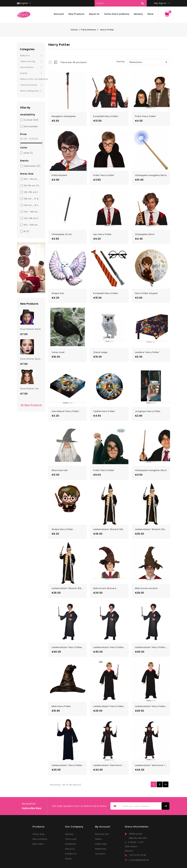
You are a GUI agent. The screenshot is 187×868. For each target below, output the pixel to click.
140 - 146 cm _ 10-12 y (32, 212)
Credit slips (101, 827)
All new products (31, 405)
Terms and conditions (117, 14)
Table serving (28, 61)
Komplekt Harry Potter (106, 288)
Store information (137, 809)
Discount (59, 14)
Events (24, 73)
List (56, 62)
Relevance (149, 62)
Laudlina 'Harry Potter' (147, 345)
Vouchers (100, 836)
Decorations (27, 67)
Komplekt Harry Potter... (107, 115)
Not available (32, 126)
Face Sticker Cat (29, 389)
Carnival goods (29, 85)
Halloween (32, 166)
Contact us (71, 836)
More (150, 14)
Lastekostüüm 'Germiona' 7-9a (111, 748)
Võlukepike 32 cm (62, 230)
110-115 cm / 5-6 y (32, 186)
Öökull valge (100, 345)
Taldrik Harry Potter (104, 403)
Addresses (101, 831)
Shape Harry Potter (62, 518)
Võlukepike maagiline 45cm (151, 460)
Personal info (102, 817)
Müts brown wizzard (146, 575)
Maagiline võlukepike (64, 115)
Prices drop (39, 817)
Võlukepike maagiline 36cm (151, 172)
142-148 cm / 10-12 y (32, 218)
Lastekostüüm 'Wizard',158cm (68, 575)
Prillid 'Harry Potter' (146, 115)
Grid (50, 62)
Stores (68, 841)
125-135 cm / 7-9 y (32, 192)
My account (103, 809)
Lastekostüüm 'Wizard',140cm (152, 518)
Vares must (58, 345)
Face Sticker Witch (31, 329)
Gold (28, 153)
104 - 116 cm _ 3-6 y (32, 179)
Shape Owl (58, 288)
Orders (99, 822)
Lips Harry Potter (102, 230)
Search (143, 3)
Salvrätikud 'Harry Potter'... (67, 403)
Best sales (38, 827)
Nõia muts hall (60, 460)
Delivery (138, 14)
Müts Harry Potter (61, 690)
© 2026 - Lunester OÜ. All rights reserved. (67, 864)
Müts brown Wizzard (105, 575)
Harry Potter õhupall (146, 288)
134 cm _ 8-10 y (32, 205)
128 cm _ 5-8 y (32, 199)
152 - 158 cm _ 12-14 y (32, 225)
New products (76, 14)
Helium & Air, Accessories (33, 79)
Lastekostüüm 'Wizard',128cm (110, 518)
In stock (31, 120)
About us (94, 14)
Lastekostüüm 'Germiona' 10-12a (153, 748)
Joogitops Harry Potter (148, 403)
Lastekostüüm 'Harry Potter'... (68, 633)
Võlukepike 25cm (145, 230)
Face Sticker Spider (31, 359)
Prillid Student (59, 172)
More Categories (31, 91)
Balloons (25, 55)
